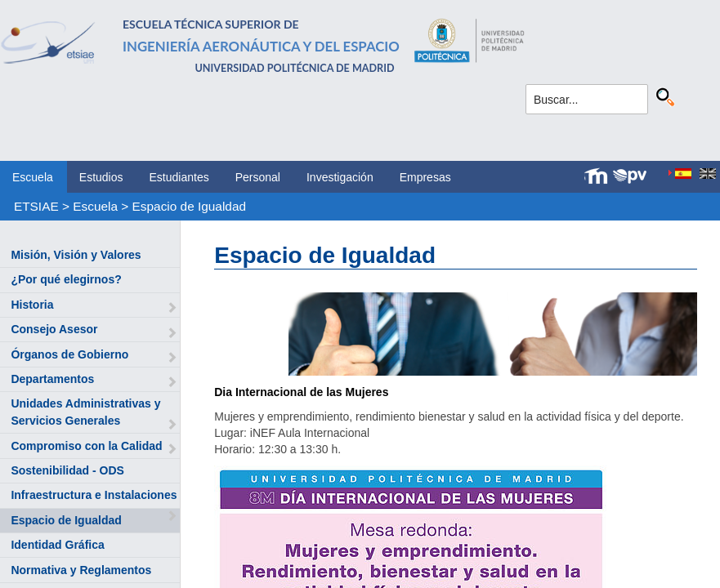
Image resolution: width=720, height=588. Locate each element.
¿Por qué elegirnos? (66, 279)
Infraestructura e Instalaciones (94, 495)
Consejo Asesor (54, 329)
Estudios (101, 177)
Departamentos (52, 379)
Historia (32, 305)
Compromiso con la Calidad (86, 446)
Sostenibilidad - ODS (67, 470)
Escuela (33, 177)
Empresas (425, 177)
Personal (258, 177)
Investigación (340, 177)
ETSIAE (36, 206)
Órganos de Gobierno (69, 354)
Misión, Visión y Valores (76, 255)
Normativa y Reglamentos (81, 570)
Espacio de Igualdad (189, 206)
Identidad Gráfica (57, 545)
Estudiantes (179, 177)
